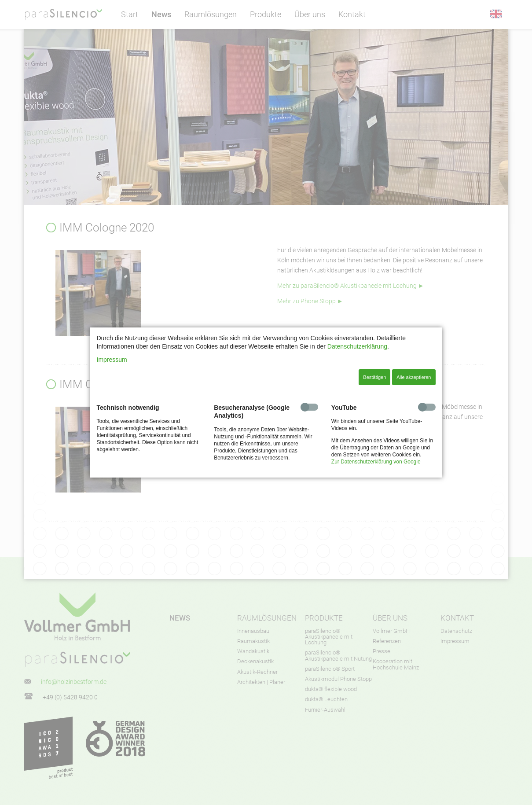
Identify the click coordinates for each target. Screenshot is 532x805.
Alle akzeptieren (414, 377)
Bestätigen (374, 377)
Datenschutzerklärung (357, 346)
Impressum (112, 360)
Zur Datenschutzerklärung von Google (376, 462)
